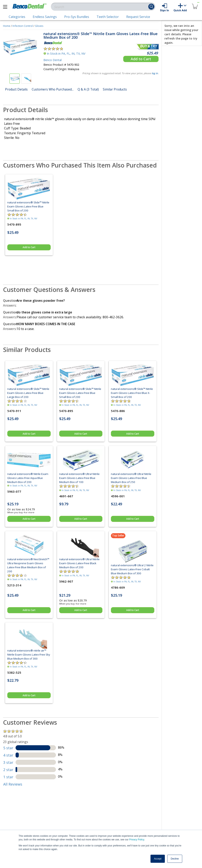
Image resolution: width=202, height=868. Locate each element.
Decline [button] (175, 859)
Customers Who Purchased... (53, 89)
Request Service (138, 17)
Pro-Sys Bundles (77, 17)
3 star (8, 762)
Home (7, 26)
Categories (17, 17)
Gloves (39, 26)
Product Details (16, 89)
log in (155, 73)
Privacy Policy (137, 840)
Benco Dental (53, 60)
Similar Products (115, 89)
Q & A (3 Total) (88, 89)
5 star (8, 748)
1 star (8, 777)
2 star (8, 770)
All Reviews (13, 784)
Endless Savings (45, 17)
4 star (8, 755)
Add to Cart (141, 59)
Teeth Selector (108, 17)
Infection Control (23, 26)
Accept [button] (158, 859)
